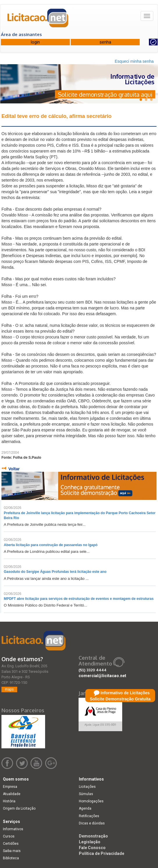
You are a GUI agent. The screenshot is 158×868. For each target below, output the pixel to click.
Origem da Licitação (19, 808)
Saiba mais (12, 851)
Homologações (91, 801)
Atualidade (12, 794)
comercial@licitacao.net (102, 676)
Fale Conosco (92, 848)
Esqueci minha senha (134, 61)
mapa (9, 689)
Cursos (9, 836)
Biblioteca (11, 858)
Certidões (11, 844)
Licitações (87, 787)
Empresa (10, 787)
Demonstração (93, 836)
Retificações (89, 816)
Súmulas (86, 794)
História (9, 801)
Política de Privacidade (102, 853)
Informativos (13, 829)
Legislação (90, 842)
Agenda (85, 808)
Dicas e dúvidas (92, 823)
